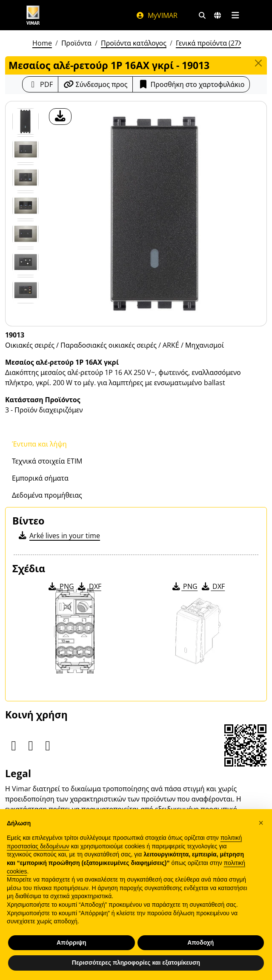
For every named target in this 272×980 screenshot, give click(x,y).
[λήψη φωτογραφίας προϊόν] (60, 117)
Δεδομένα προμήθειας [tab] (47, 495)
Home (42, 43)
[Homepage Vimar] (33, 15)
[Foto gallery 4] (26, 234)
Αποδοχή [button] (200, 943)
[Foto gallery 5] (26, 262)
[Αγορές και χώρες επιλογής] (218, 15)
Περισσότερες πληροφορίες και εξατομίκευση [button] (136, 963)
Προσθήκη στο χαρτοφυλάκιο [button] (191, 84)
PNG (61, 586)
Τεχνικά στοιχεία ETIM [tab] (47, 461)
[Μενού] (236, 15)
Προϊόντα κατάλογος (134, 43)
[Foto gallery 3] (26, 206)
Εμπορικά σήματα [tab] (40, 478)
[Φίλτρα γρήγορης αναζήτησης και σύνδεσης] (202, 15)
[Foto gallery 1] (26, 150)
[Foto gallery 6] (26, 290)
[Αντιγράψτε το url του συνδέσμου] (96, 84)
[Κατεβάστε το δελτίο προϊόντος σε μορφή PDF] (40, 84)
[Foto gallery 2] (26, 178)
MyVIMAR (157, 15)
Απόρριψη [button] (72, 943)
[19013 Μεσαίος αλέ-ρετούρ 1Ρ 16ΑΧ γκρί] (26, 121)
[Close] (258, 63)
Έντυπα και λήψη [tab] (39, 444)
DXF (89, 586)
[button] (261, 823)
